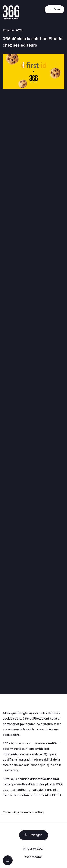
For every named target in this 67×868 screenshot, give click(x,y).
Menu (54, 9)
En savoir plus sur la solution (23, 812)
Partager (33, 835)
